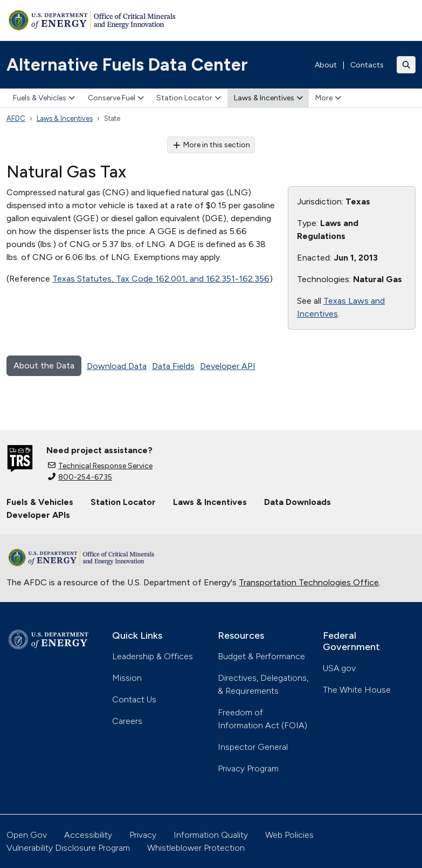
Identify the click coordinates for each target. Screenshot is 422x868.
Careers (127, 721)
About (326, 65)
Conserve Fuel (116, 98)
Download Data (117, 366)
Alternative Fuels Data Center (127, 65)
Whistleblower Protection (196, 848)
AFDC (16, 118)
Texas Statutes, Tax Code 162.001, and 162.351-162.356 (161, 279)
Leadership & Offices (153, 656)
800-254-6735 (80, 477)
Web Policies (289, 835)
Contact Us (134, 699)
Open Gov (27, 835)
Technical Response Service (100, 466)
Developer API (228, 366)
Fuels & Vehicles (44, 98)
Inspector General (253, 747)
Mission (127, 678)
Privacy (143, 835)
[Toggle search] (406, 65)
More (328, 98)
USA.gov (339, 668)
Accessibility (88, 835)
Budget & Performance (261, 656)
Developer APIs (38, 515)
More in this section (211, 145)
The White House (357, 690)
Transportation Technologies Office (309, 582)
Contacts (367, 65)
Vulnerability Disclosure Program (68, 848)
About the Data (44, 365)
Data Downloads (298, 502)
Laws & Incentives (268, 98)
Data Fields (173, 366)
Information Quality (211, 835)
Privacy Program (248, 768)
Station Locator (189, 98)
